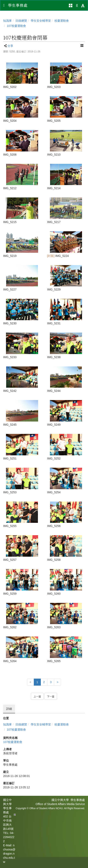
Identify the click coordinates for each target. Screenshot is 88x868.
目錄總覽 (21, 21)
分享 (10, 46)
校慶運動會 (62, 21)
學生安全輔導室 (41, 21)
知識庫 (7, 21)
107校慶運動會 (16, 26)
